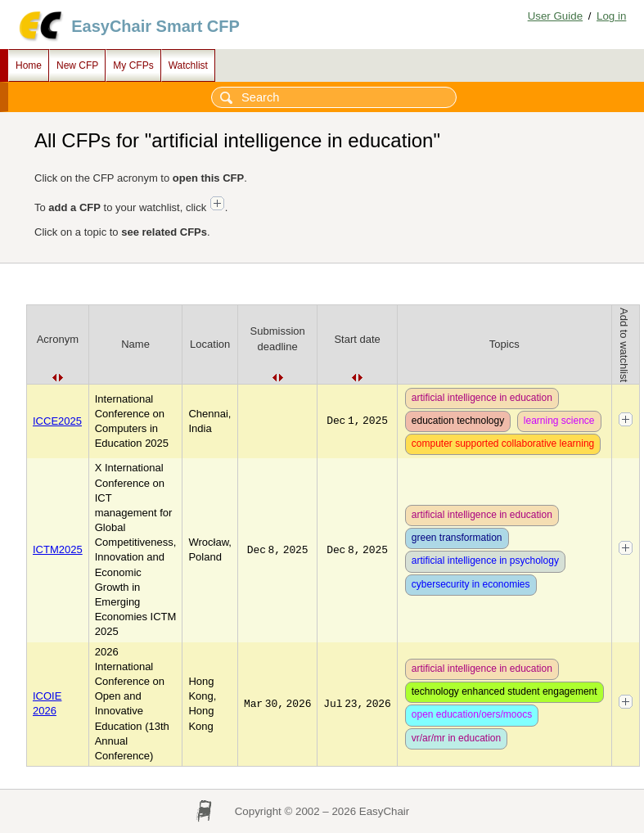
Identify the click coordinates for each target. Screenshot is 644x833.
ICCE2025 (57, 421)
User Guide (555, 16)
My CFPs (133, 65)
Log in (611, 16)
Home (29, 65)
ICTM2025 (58, 549)
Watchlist (188, 65)
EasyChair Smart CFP (155, 26)
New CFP (77, 65)
